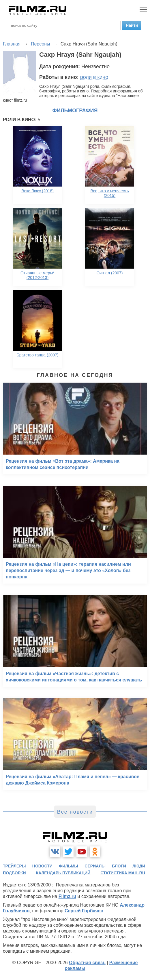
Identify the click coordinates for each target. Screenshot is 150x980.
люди (139, 866)
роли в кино (94, 77)
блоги (119, 866)
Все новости (75, 812)
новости (42, 866)
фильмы (69, 866)
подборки (14, 873)
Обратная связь (87, 963)
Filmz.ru (67, 896)
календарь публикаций (63, 873)
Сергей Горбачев (84, 911)
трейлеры (14, 866)
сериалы (95, 866)
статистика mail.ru (123, 873)
